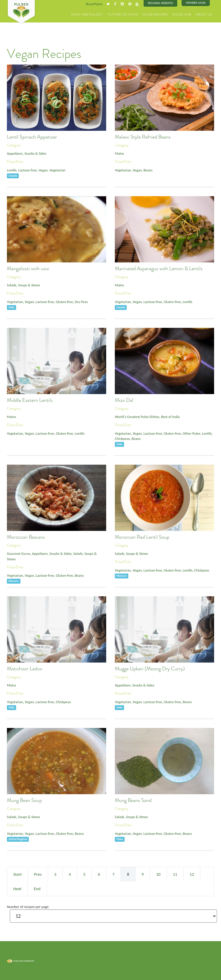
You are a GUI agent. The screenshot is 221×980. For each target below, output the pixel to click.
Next (17, 888)
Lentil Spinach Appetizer (32, 137)
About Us (205, 14)
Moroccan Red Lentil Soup (142, 537)
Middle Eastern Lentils (30, 400)
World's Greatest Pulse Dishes (137, 417)
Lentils (12, 170)
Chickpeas (122, 438)
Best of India (169, 417)
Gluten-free (63, 301)
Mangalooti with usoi (28, 268)
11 (175, 874)
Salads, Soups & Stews (23, 285)
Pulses (21, 12)
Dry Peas (80, 301)
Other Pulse (190, 433)
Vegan (42, 170)
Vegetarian (57, 170)
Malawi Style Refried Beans (143, 137)
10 (158, 874)
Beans (147, 170)
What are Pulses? (99, 14)
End (37, 888)
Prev (38, 874)
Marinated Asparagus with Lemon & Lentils (159, 268)
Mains (119, 153)
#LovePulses (95, 4)
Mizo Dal (124, 400)
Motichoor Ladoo (25, 669)
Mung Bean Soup (24, 800)
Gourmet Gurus (18, 554)
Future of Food (131, 14)
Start (17, 874)
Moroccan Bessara (26, 537)
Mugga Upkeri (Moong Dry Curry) (150, 669)
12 (192, 874)
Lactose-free (27, 170)
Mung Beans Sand (133, 800)
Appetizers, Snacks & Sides (26, 153)
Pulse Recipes (160, 14)
